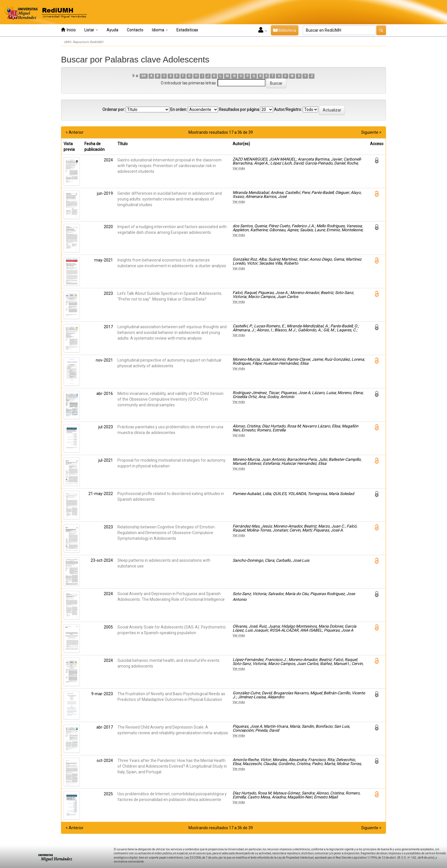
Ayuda (112, 30)
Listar (91, 30)
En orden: (179, 109)
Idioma (160, 30)
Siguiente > (371, 132)
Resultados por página (239, 109)
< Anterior (75, 132)
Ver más (239, 168)
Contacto (135, 30)
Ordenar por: (114, 109)
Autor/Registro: (288, 109)
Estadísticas (187, 30)
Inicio (68, 30)
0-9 (144, 76)
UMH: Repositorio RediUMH (84, 42)
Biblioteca (285, 30)
